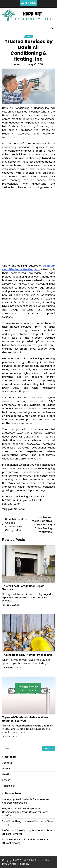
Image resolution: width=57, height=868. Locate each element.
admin (18, 64)
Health (6, 774)
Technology (9, 786)
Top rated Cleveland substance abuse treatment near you (25, 719)
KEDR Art (29, 860)
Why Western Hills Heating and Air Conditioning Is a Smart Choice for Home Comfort (25, 812)
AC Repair (19, 509)
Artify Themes (20, 864)
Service (29, 37)
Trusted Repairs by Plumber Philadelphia (27, 655)
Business (7, 763)
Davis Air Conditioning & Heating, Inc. (28, 268)
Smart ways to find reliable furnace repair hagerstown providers (26, 801)
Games (6, 769)
